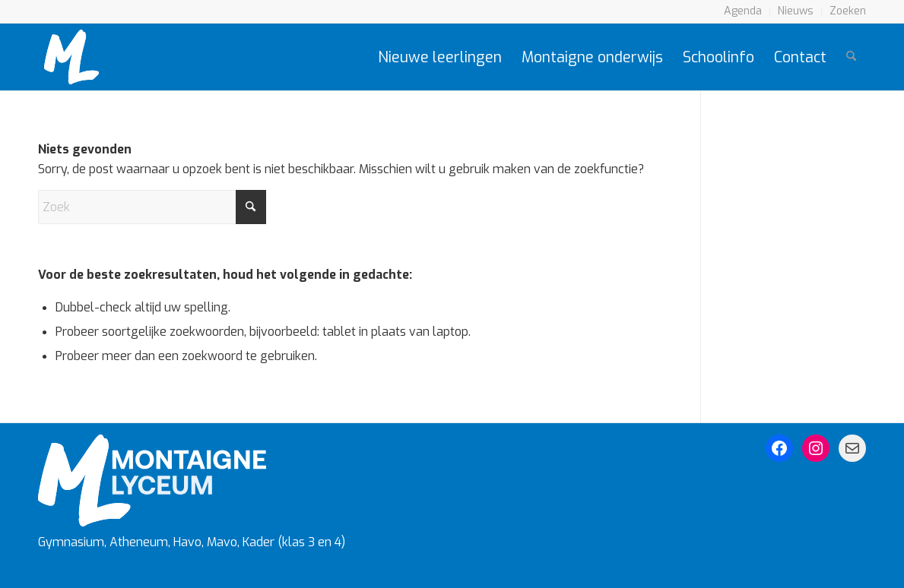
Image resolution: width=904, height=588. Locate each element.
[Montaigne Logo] (71, 57)
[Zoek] (851, 57)
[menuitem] (743, 12)
